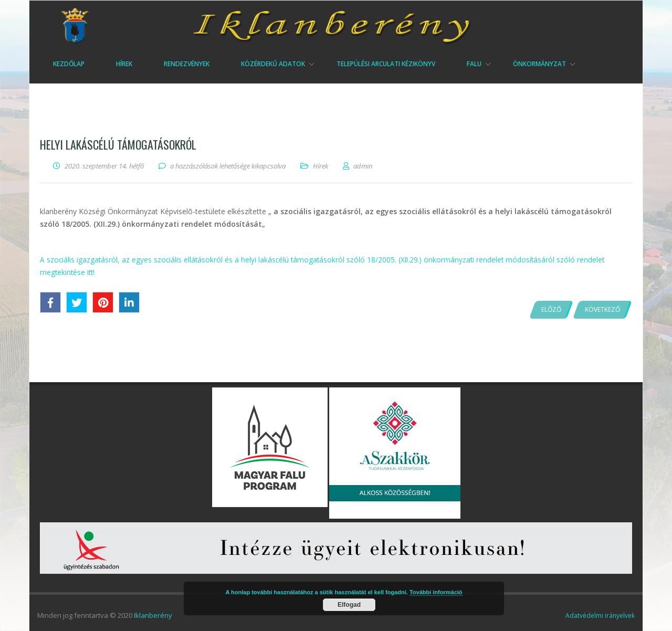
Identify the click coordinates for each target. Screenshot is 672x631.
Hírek (321, 166)
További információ (436, 592)
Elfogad (349, 605)
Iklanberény (153, 615)
